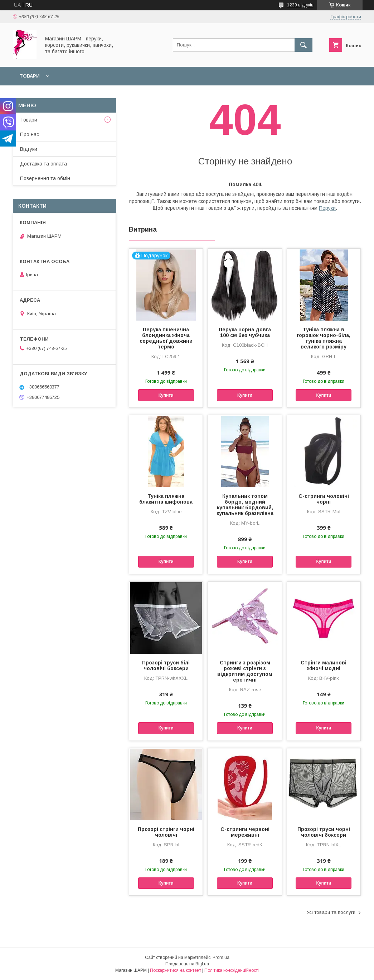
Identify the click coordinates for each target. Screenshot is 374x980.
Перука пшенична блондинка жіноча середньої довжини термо (166, 338)
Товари (30, 76)
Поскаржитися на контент (176, 970)
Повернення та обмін (45, 178)
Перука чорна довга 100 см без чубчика (245, 332)
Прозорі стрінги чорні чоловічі (166, 832)
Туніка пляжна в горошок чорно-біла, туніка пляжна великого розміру (324, 338)
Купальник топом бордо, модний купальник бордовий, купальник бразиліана (245, 505)
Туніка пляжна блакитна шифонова (166, 499)
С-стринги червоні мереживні (245, 832)
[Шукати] (303, 45)
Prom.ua (221, 957)
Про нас (30, 134)
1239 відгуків (300, 5)
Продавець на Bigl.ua (187, 964)
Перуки (327, 208)
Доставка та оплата (43, 164)
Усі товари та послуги (331, 912)
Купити (166, 395)
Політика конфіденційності (232, 970)
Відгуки (29, 149)
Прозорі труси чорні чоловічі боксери (324, 832)
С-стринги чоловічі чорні (324, 499)
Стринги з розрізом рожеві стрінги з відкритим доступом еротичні (245, 671)
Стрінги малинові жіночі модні (324, 665)
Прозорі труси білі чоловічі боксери (166, 665)
